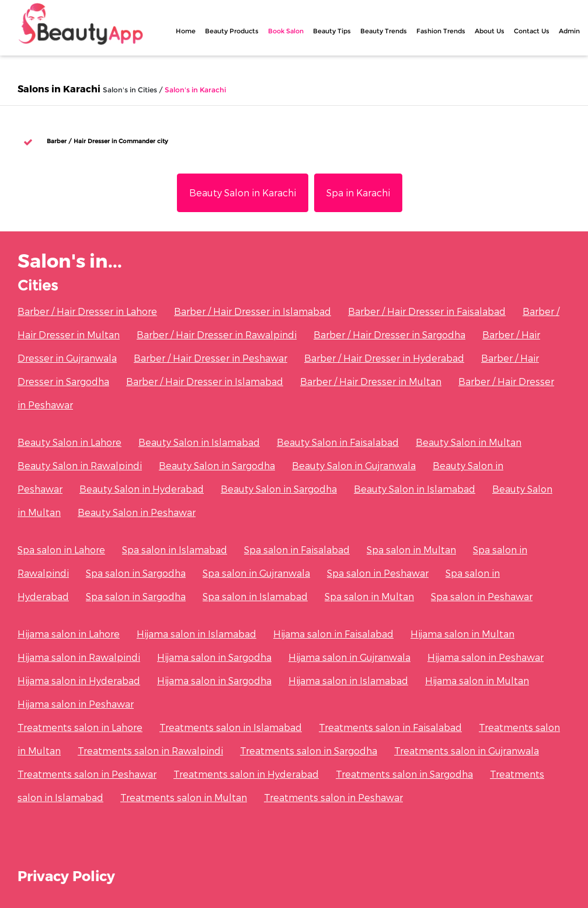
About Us (490, 31)
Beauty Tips (332, 31)
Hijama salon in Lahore (69, 634)
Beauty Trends (384, 31)
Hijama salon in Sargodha (214, 657)
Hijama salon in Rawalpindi (79, 657)
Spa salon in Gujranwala (256, 573)
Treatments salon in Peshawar (87, 774)
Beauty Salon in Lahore (69, 442)
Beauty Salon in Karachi (243, 193)
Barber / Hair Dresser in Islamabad (253, 311)
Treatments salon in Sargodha (309, 751)
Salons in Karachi (59, 89)
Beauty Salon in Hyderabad (142, 489)
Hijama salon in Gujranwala (349, 657)
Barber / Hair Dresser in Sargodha (389, 335)
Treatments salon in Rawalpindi (150, 751)
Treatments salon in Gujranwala (467, 751)
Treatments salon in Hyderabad (246, 774)
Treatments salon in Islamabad (231, 727)
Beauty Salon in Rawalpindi (80, 465)
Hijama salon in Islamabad (196, 634)
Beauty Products (232, 31)
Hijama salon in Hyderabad (79, 680)
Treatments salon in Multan (184, 797)
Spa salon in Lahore (61, 550)
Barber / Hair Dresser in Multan (371, 381)
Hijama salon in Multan (462, 634)
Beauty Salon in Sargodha (217, 465)
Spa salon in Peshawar (378, 573)
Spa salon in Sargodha (136, 573)
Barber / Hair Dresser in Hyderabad (384, 358)
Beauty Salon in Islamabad (199, 442)
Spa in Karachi (358, 193)
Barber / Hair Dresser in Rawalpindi (217, 335)
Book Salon (286, 31)
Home (186, 31)
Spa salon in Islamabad (175, 550)
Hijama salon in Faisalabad (333, 634)
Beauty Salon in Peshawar (137, 512)
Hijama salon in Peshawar (486, 657)
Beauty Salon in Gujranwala (354, 465)
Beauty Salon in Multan (469, 442)
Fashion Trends (441, 31)
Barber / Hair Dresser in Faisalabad (427, 311)
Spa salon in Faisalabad (297, 550)
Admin (569, 31)
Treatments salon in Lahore (80, 727)
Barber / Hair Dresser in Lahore (87, 311)
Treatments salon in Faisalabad (390, 727)
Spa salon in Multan (411, 550)
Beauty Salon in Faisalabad (338, 442)
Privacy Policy (66, 876)
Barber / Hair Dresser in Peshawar (211, 358)
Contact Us (532, 31)
